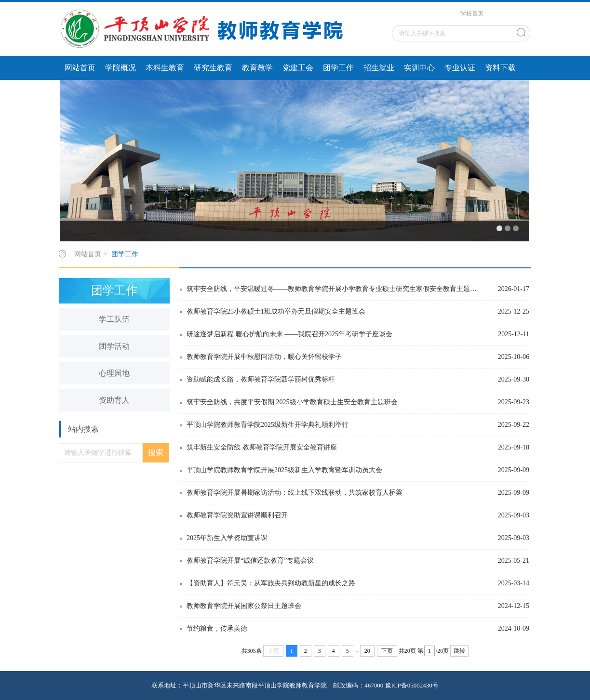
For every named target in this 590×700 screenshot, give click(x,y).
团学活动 (114, 346)
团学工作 (338, 68)
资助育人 (114, 400)
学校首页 (472, 13)
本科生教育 (165, 68)
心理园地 (114, 373)
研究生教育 (213, 68)
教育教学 (257, 68)
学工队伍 (114, 319)
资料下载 (500, 68)
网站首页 (80, 68)
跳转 (459, 651)
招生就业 (379, 68)
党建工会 (298, 68)
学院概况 (121, 68)
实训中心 (419, 68)
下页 (387, 651)
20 (367, 651)
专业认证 (460, 68)
